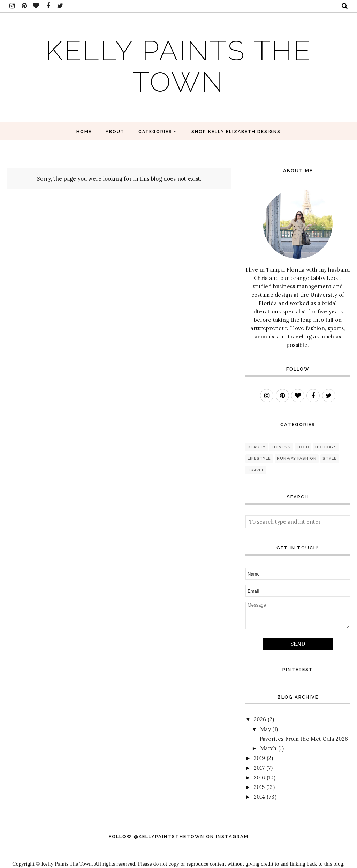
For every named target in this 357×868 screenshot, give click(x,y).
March (268, 748)
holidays (326, 447)
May (265, 729)
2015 (259, 787)
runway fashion (297, 459)
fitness (281, 447)
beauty (257, 447)
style (330, 459)
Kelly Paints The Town (179, 65)
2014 (259, 797)
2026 (260, 719)
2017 (259, 768)
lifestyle (259, 459)
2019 (259, 758)
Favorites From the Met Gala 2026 (304, 739)
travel (256, 470)
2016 (259, 778)
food (303, 447)
